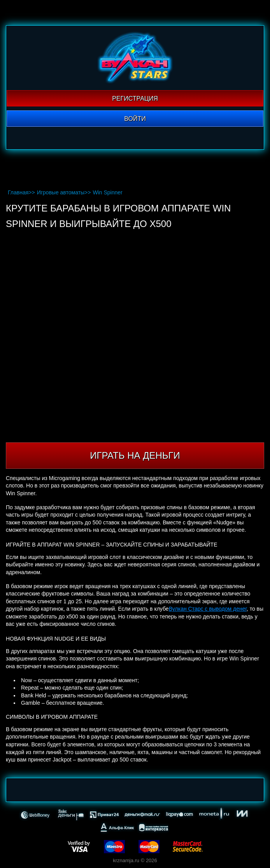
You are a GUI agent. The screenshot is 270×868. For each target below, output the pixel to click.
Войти (135, 119)
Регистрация (135, 99)
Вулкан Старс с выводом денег (208, 609)
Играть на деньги (135, 455)
